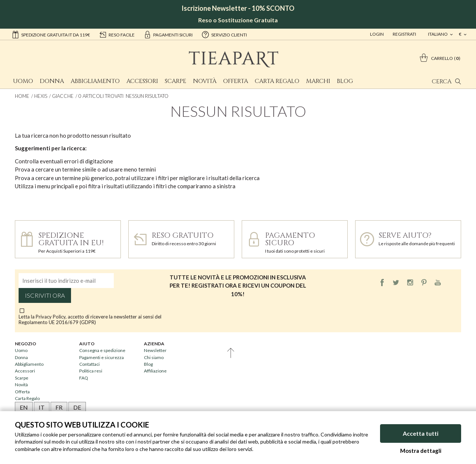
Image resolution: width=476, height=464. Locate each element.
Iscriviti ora (45, 295)
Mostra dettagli (421, 451)
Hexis (41, 96)
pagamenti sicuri (168, 34)
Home (22, 96)
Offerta (236, 81)
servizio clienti (224, 34)
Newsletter (155, 350)
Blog (345, 81)
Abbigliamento (95, 81)
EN (24, 407)
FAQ (84, 378)
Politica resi (91, 371)
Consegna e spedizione (102, 350)
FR (59, 407)
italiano (438, 34)
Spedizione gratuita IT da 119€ (51, 34)
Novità (205, 81)
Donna (52, 81)
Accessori (142, 81)
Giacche (63, 96)
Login (377, 34)
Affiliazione (155, 371)
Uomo (23, 81)
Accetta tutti (421, 433)
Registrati (404, 34)
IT (42, 407)
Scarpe (176, 81)
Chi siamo (154, 357)
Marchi (318, 81)
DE (77, 407)
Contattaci (89, 364)
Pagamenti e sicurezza (102, 357)
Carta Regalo (277, 81)
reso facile (117, 34)
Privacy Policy (51, 317)
